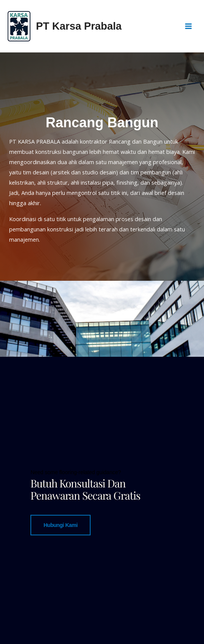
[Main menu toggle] (188, 26)
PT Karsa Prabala (79, 26)
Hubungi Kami (60, 525)
